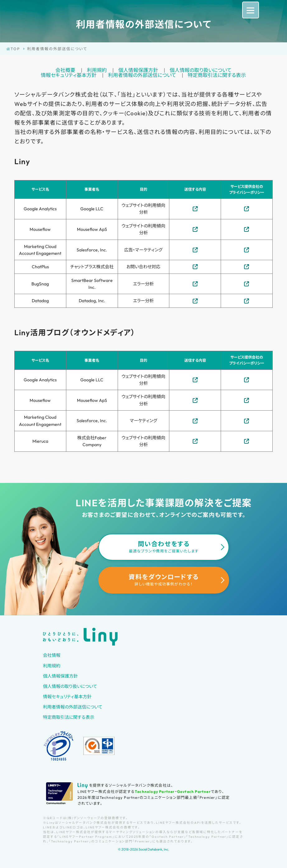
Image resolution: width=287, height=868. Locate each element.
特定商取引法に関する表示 (217, 75)
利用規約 (97, 70)
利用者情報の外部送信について (142, 75)
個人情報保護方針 (138, 70)
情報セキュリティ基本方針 (69, 75)
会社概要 (65, 70)
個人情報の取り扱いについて (201, 70)
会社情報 (52, 655)
